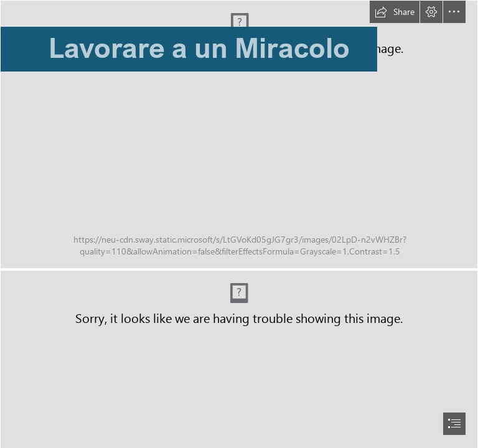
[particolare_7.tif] (239, 134)
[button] (395, 12)
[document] (239, 224)
